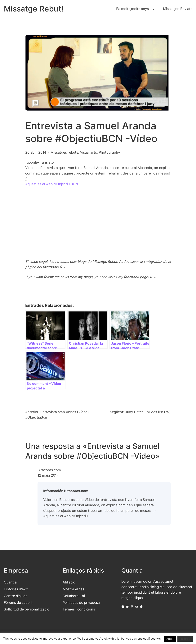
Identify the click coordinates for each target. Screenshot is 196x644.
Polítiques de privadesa (81, 603)
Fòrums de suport (18, 603)
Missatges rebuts (64, 152)
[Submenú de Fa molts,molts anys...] (153, 9)
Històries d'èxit (16, 589)
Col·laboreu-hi (74, 596)
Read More (185, 639)
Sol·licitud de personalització (27, 609)
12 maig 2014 (48, 475)
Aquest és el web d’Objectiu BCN (52, 184)
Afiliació (69, 582)
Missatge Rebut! (34, 9)
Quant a (10, 582)
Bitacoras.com (49, 470)
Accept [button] (170, 639)
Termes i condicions (79, 609)
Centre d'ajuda (16, 596)
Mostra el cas (73, 589)
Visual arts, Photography (100, 152)
